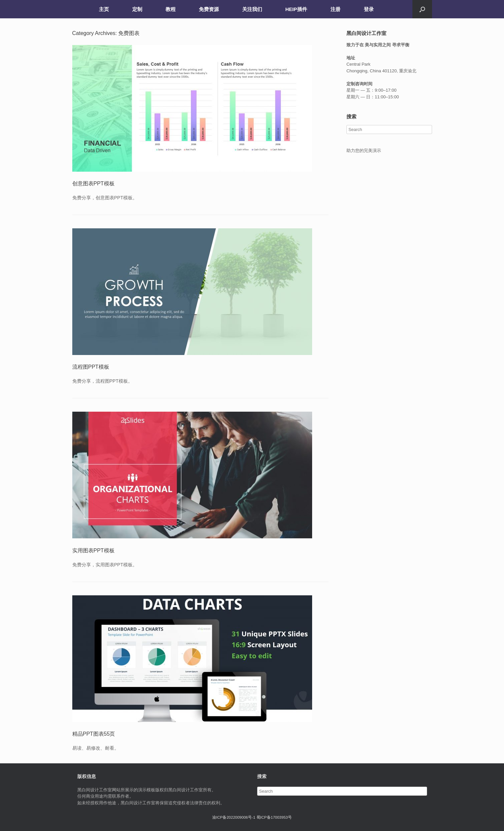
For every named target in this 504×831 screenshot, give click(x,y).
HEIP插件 (296, 9)
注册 (335, 9)
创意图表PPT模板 (93, 183)
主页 (104, 9)
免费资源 (209, 9)
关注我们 (252, 9)
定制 (137, 9)
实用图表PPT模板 (93, 550)
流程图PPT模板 (91, 367)
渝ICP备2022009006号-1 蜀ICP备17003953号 (252, 817)
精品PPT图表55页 (94, 734)
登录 (369, 9)
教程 (171, 9)
